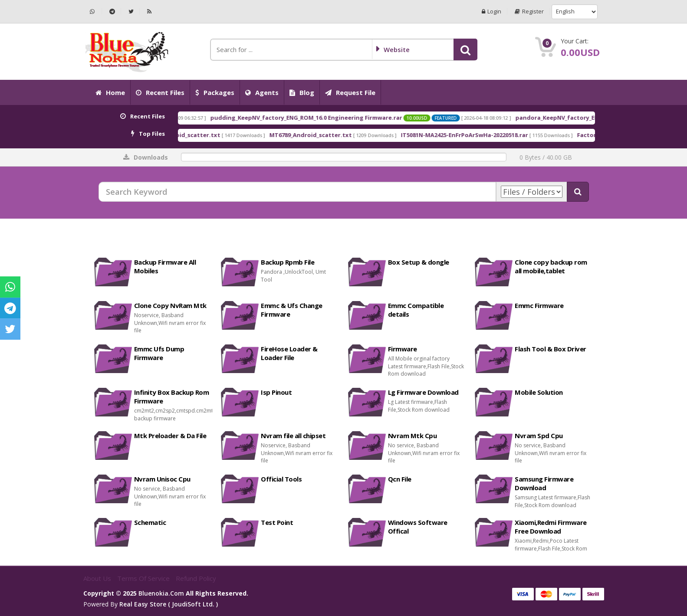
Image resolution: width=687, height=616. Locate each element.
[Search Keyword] (297, 192)
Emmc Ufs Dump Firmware (159, 353)
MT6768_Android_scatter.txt (206, 135)
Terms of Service (144, 578)
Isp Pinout (276, 392)
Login (491, 11)
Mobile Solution (539, 392)
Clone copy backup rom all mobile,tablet (551, 266)
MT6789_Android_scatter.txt (337, 135)
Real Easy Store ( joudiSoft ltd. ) (169, 604)
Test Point (277, 522)
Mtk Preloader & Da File (170, 436)
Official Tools (281, 479)
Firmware (403, 349)
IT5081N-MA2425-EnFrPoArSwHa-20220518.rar (491, 135)
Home (110, 92)
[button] (465, 49)
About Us (98, 578)
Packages (215, 92)
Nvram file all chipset (293, 436)
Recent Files (160, 92)
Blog (302, 92)
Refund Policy (196, 578)
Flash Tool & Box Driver (551, 349)
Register (529, 11)
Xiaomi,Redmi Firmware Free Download (551, 527)
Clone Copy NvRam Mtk (170, 305)
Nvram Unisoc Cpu (162, 479)
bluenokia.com (161, 593)
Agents (262, 92)
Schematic (150, 522)
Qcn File (400, 479)
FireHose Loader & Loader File (289, 353)
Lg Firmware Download (423, 392)
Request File (350, 92)
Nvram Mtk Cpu (413, 436)
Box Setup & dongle (419, 262)
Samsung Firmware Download (544, 483)
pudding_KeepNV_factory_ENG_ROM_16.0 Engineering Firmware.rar (333, 118)
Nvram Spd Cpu (539, 436)
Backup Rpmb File (288, 262)
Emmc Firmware (539, 305)
